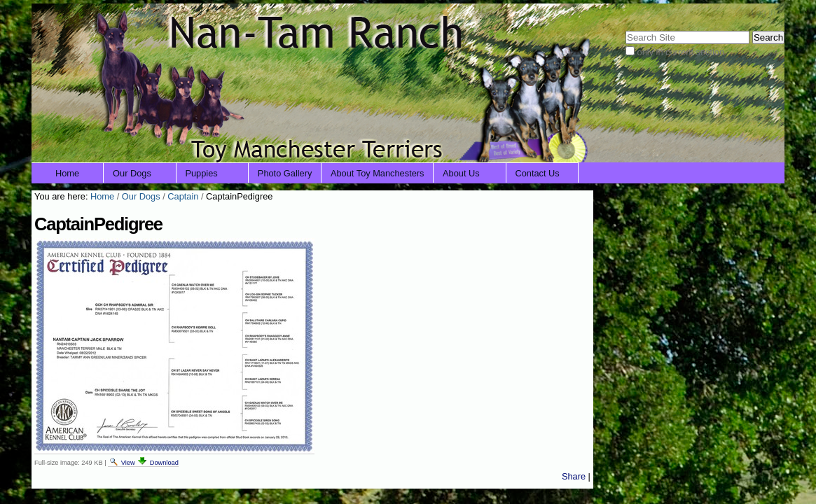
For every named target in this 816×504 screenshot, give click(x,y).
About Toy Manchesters (378, 173)
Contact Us (537, 173)
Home (67, 173)
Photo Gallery (285, 173)
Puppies (201, 173)
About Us (461, 173)
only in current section (681, 52)
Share (574, 476)
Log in (763, 12)
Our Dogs (132, 173)
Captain (183, 196)
